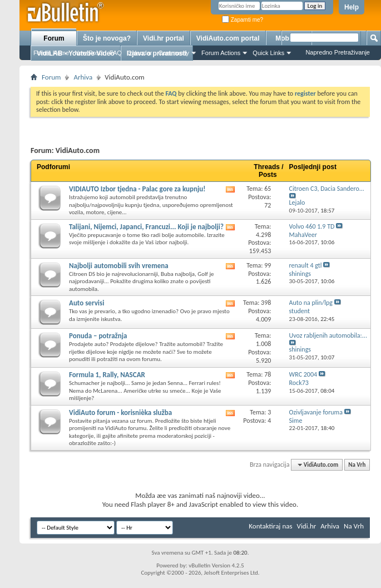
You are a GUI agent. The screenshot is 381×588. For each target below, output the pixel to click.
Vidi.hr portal (164, 38)
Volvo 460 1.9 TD (312, 226)
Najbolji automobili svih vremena (119, 266)
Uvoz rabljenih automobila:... (328, 335)
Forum (54, 38)
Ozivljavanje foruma (316, 412)
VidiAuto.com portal (228, 38)
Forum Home (51, 53)
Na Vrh (357, 465)
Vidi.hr (307, 526)
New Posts (89, 53)
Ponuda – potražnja (98, 336)
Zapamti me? (243, 20)
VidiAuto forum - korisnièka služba (120, 412)
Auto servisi (86, 303)
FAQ (116, 53)
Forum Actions (221, 53)
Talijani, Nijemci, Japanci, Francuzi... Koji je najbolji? (146, 227)
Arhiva (83, 77)
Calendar (140, 53)
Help (352, 7)
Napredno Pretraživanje (338, 52)
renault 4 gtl (306, 265)
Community (174, 53)
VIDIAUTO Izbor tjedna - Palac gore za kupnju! (137, 189)
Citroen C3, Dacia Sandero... (327, 189)
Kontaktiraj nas (270, 526)
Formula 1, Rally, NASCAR (107, 375)
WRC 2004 (303, 374)
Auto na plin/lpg (311, 303)
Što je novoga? (107, 38)
